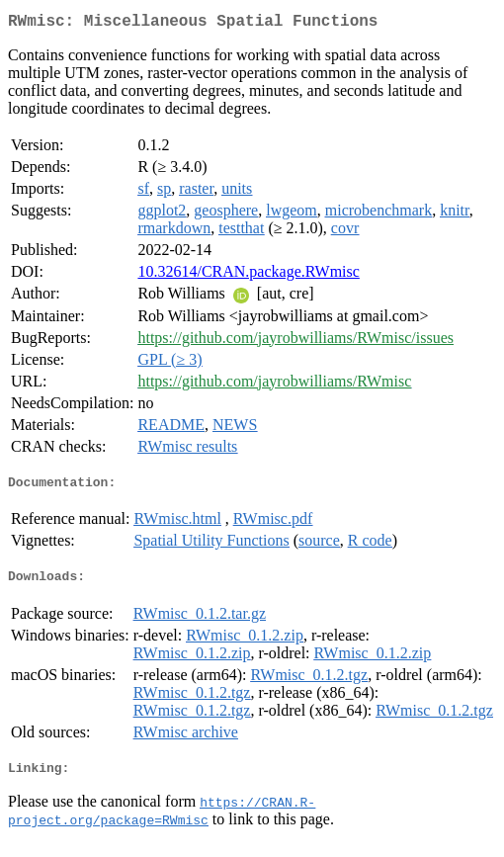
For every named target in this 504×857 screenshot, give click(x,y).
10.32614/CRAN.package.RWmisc (248, 275)
